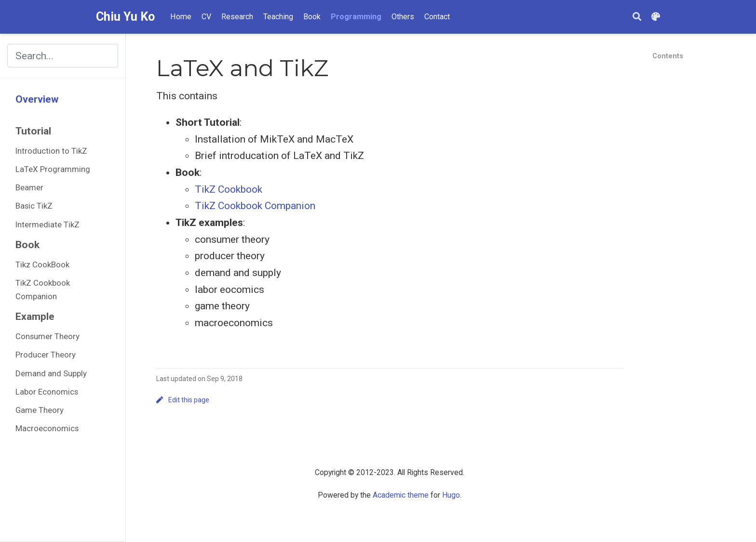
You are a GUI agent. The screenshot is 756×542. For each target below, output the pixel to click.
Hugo (451, 495)
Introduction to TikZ (51, 151)
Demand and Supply (51, 373)
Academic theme (401, 495)
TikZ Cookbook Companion (43, 290)
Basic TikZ (34, 206)
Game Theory (40, 410)
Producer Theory (46, 355)
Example (35, 317)
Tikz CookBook (42, 264)
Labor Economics (47, 392)
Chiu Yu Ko (125, 17)
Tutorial (33, 131)
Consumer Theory (47, 336)
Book (27, 245)
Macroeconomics (47, 428)
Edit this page (183, 400)
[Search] (637, 17)
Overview (37, 99)
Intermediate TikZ (47, 225)
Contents (668, 56)
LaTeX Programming (53, 169)
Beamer (29, 187)
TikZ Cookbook (229, 189)
